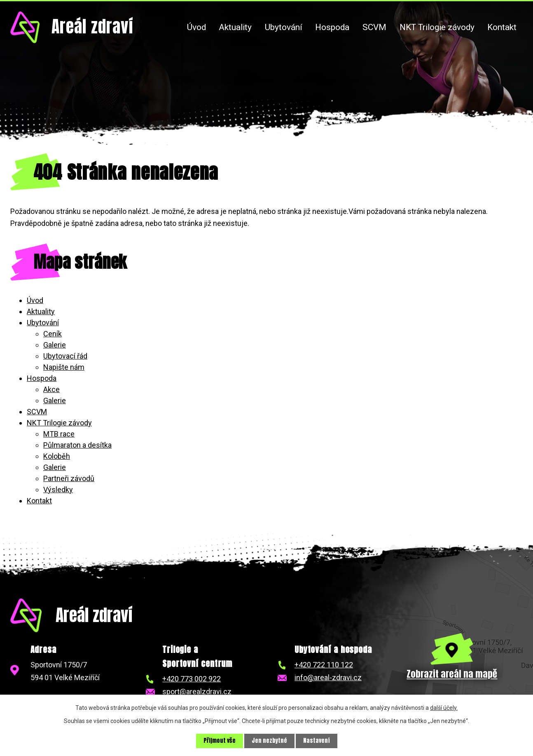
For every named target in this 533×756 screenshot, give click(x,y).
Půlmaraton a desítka (77, 445)
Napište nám (64, 367)
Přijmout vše (220, 741)
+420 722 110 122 (324, 665)
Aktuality (235, 27)
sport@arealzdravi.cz (197, 691)
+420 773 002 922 (192, 679)
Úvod (196, 27)
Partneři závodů (69, 478)
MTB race (59, 434)
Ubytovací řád (65, 356)
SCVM (374, 27)
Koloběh (57, 456)
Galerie (55, 345)
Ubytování (284, 27)
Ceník (53, 334)
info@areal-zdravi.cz (328, 677)
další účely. (444, 708)
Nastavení (317, 741)
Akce (51, 389)
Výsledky (58, 490)
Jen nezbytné (269, 741)
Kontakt (502, 27)
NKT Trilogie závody (437, 27)
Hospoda (332, 27)
